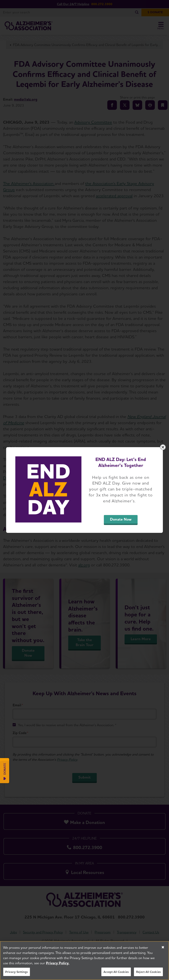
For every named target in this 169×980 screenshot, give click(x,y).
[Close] (163, 949)
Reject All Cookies (148, 974)
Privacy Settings (17, 974)
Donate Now (121, 519)
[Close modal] (163, 447)
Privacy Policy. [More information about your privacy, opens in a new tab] (58, 965)
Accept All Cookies (116, 974)
